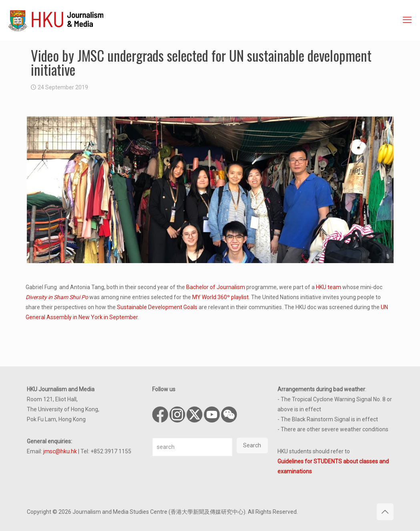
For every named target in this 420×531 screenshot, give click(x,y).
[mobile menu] (407, 20)
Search (252, 445)
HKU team (329, 287)
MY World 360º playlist (220, 297)
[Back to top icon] (385, 512)
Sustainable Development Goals (157, 307)
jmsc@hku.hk (60, 451)
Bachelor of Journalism (216, 287)
